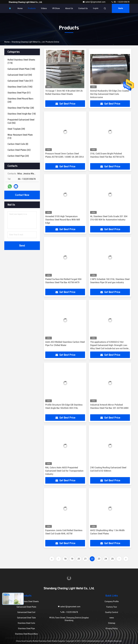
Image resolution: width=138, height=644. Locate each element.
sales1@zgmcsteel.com (94, 2)
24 (106, 559)
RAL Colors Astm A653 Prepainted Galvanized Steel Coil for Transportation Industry (64, 471)
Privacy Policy (112, 628)
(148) (21, 69)
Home (20, 8)
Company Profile (112, 601)
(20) (18, 156)
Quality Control (112, 612)
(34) (20, 100)
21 (85, 559)
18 (65, 559)
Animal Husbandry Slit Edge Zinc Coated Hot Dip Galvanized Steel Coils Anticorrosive (109, 94)
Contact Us (83, 8)
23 (99, 559)
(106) (20, 87)
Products (32, 8)
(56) (21, 121)
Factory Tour (112, 607)
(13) (20, 136)
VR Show (56, 8)
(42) (19, 150)
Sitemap (112, 623)
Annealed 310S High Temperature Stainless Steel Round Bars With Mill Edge (63, 220)
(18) (22, 114)
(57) (20, 81)
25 (112, 559)
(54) (20, 75)
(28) (21, 108)
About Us (69, 8)
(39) (16, 129)
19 (72, 559)
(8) (18, 144)
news (112, 618)
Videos (44, 8)
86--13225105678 (120, 2)
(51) (19, 93)
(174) (21, 61)
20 (79, 559)
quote (121, 8)
